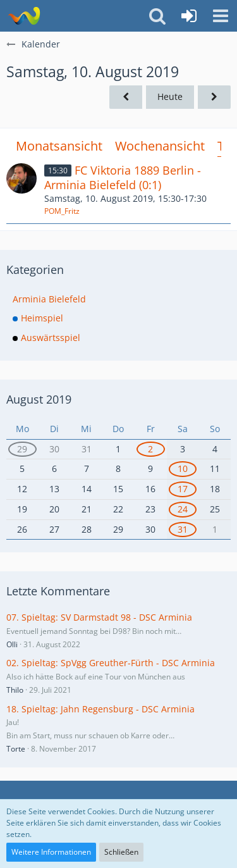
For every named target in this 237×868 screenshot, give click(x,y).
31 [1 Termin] (183, 529)
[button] (221, 16)
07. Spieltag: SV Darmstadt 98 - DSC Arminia (99, 617)
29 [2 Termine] (22, 449)
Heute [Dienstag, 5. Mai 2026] (170, 96)
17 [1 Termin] (183, 489)
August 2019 (39, 399)
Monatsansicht (59, 146)
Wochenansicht (160, 146)
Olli (12, 644)
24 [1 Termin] (183, 509)
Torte (16, 749)
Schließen (121, 852)
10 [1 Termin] (183, 468)
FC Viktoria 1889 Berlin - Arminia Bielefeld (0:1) (123, 177)
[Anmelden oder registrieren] (189, 16)
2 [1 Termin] (150, 449)
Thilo (15, 690)
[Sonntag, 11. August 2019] (214, 97)
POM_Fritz (62, 211)
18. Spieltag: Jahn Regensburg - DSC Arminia (100, 709)
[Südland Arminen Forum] (24, 16)
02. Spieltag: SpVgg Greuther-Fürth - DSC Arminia (111, 663)
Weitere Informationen (51, 852)
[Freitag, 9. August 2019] (126, 97)
